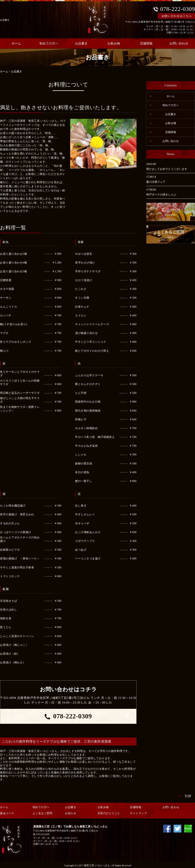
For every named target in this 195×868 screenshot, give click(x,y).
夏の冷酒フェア (156, 182)
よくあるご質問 (43, 813)
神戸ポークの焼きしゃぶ (161, 195)
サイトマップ (138, 813)
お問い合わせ (171, 141)
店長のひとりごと (109, 813)
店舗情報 (146, 43)
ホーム (4, 71)
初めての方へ (49, 43)
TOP (188, 796)
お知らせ (71, 813)
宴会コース (7, 813)
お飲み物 (114, 43)
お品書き (81, 43)
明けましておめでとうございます (167, 169)
